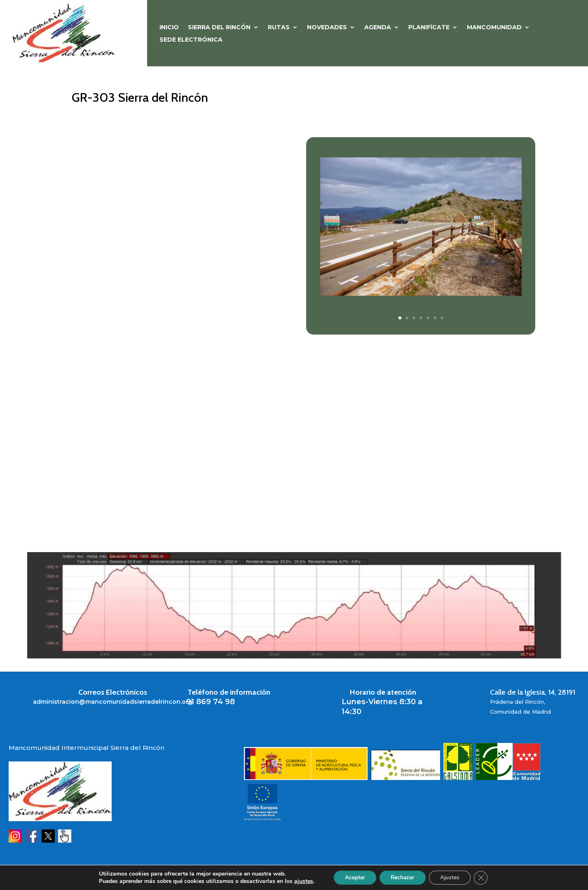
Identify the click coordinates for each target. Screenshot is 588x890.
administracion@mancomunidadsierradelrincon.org (113, 702)
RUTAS (279, 28)
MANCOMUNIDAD (494, 28)
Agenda (378, 28)
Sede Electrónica (191, 40)
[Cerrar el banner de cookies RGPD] (485, 877)
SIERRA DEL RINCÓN (219, 28)
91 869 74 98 (211, 702)
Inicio (169, 28)
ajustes (299, 881)
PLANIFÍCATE (429, 28)
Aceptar (351, 877)
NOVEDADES (327, 28)
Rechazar (402, 877)
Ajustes (452, 877)
